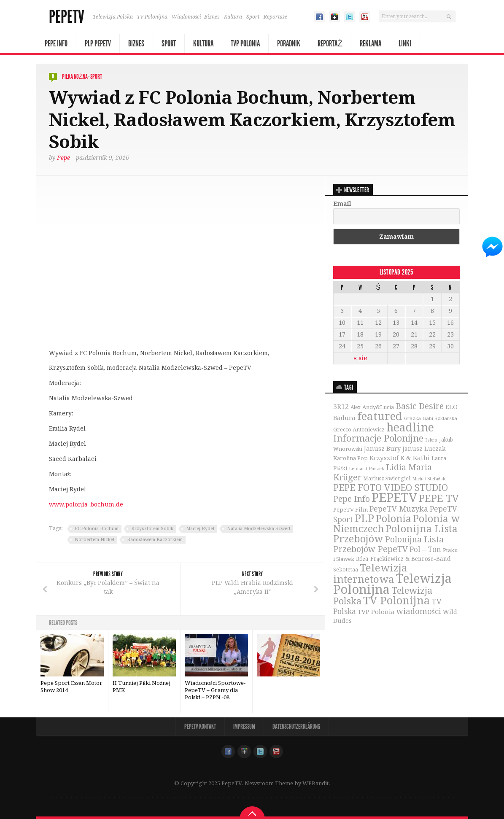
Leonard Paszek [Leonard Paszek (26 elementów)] (367, 469)
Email (342, 204)
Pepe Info (56, 43)
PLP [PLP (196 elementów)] (364, 519)
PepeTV (67, 17)
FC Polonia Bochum (97, 529)
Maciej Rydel (200, 529)
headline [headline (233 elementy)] (410, 427)
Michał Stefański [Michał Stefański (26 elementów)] (429, 479)
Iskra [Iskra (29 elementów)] (431, 440)
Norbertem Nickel (94, 540)
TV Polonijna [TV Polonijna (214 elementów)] (396, 601)
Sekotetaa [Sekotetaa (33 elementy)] (346, 570)
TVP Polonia (245, 43)
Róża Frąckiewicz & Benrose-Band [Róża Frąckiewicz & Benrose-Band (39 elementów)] (403, 559)
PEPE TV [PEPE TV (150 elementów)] (439, 498)
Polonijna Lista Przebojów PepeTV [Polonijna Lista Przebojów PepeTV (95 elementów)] (388, 544)
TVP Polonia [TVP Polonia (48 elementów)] (376, 612)
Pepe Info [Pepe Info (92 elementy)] (352, 499)
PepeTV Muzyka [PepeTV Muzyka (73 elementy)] (399, 509)
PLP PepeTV (98, 43)
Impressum (244, 726)
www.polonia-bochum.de (86, 504)
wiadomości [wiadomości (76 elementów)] (419, 611)
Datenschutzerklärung (296, 726)
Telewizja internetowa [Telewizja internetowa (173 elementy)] (370, 574)
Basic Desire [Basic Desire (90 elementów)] (420, 406)
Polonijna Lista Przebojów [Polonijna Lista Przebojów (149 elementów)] (395, 534)
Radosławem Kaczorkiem (155, 540)
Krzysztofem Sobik (152, 529)
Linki (405, 43)
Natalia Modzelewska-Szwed (259, 529)
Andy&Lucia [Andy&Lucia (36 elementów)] (378, 407)
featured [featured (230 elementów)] (380, 416)
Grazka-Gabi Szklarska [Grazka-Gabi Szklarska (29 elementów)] (431, 418)
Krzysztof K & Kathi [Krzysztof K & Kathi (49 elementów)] (400, 458)
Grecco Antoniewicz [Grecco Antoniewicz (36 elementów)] (359, 430)
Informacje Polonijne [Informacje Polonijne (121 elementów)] (378, 438)
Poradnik (289, 43)
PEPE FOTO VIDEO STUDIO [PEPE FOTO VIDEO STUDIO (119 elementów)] (391, 488)
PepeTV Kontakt (200, 726)
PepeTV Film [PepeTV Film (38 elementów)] (350, 510)
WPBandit (315, 783)
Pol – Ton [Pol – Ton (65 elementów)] (425, 550)
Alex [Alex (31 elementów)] (356, 407)
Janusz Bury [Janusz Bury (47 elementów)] (382, 449)
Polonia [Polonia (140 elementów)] (393, 519)
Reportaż (330, 43)
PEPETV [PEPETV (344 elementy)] (394, 498)
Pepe (63, 158)
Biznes (136, 43)
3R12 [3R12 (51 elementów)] (341, 407)
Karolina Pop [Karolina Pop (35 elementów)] (350, 458)
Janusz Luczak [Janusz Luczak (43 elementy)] (424, 449)
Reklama (371, 43)
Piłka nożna (75, 77)
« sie (360, 358)
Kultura (203, 43)
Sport (169, 43)
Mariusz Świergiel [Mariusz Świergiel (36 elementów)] (387, 478)
